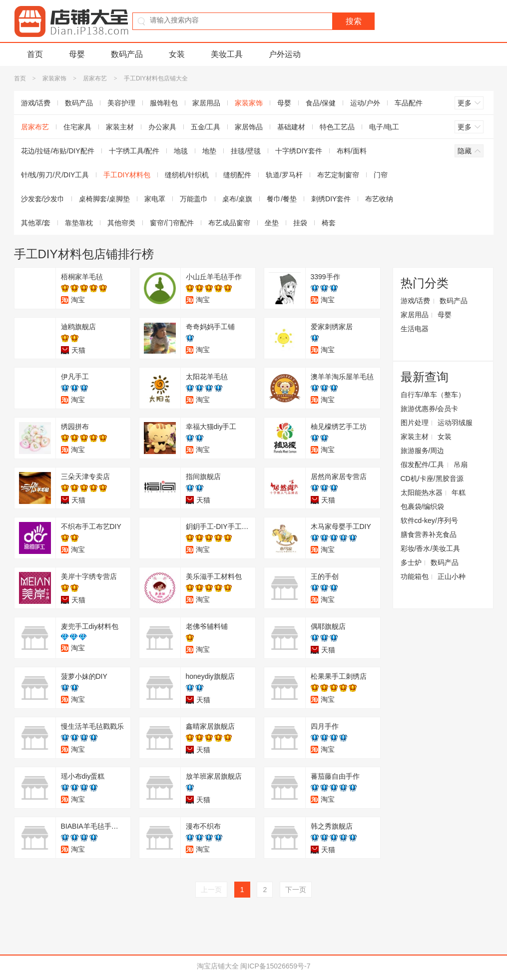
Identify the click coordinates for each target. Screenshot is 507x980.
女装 (177, 54)
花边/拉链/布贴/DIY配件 (58, 151)
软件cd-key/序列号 (429, 520)
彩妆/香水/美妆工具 (431, 548)
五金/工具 (206, 127)
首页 (35, 54)
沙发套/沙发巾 (43, 199)
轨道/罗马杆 (284, 175)
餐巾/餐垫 (282, 199)
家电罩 (155, 199)
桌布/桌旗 (237, 199)
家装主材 (120, 127)
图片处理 (415, 423)
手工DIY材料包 (127, 175)
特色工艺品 (337, 127)
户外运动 (285, 54)
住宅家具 (77, 127)
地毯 (181, 151)
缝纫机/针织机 (187, 175)
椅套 (329, 223)
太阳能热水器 (422, 492)
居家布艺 (95, 78)
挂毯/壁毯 (246, 151)
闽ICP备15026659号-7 (275, 966)
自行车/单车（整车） (433, 395)
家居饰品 (249, 127)
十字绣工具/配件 (134, 151)
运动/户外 (365, 103)
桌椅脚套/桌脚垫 (104, 199)
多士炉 (411, 562)
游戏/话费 (36, 103)
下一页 (296, 890)
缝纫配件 (237, 175)
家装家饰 (54, 78)
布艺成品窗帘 (229, 223)
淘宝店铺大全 (218, 966)
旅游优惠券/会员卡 (430, 409)
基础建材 (291, 127)
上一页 (211, 890)
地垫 (209, 151)
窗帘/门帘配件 (172, 223)
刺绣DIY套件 (331, 199)
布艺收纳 (379, 199)
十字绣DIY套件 (298, 151)
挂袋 (300, 223)
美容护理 (121, 103)
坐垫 (272, 223)
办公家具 (162, 127)
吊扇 (461, 465)
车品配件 (409, 103)
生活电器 (415, 329)
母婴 (77, 54)
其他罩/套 (36, 223)
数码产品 (127, 54)
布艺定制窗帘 (338, 175)
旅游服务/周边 (423, 451)
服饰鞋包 (164, 103)
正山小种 (452, 576)
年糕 (459, 492)
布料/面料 (352, 151)
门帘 (381, 175)
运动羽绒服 (455, 423)
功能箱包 (415, 576)
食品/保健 (321, 103)
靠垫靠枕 (79, 223)
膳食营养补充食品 (429, 534)
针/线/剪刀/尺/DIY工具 (55, 175)
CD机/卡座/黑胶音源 (432, 479)
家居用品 (206, 103)
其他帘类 (121, 223)
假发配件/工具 (423, 465)
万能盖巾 (194, 199)
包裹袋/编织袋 (423, 506)
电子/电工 (384, 127)
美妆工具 (227, 54)
